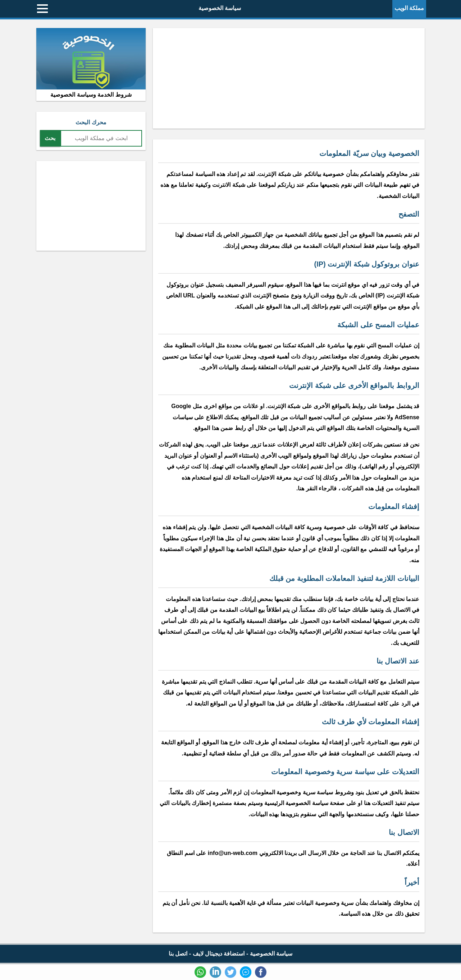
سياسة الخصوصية (220, 8)
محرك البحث (91, 122)
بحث (50, 138)
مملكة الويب (409, 8)
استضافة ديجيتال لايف (219, 954)
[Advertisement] (289, 78)
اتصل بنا (178, 954)
